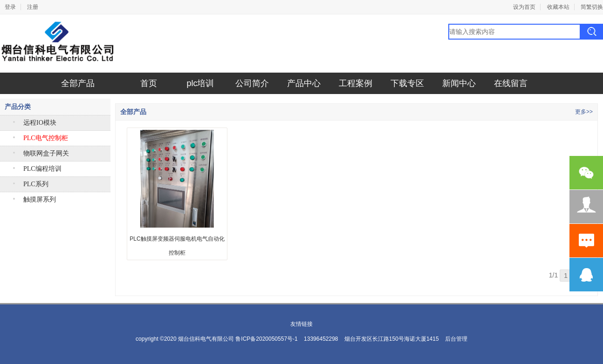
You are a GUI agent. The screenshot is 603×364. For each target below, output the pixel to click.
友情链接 (301, 324)
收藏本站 (558, 7)
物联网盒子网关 (46, 153)
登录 (10, 7)
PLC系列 (36, 184)
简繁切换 (592, 7)
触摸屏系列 (40, 199)
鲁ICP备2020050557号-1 (266, 339)
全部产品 (78, 83)
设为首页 (524, 7)
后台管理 (456, 339)
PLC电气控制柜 (46, 138)
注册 (33, 7)
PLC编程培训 (42, 169)
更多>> (584, 112)
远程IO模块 (40, 123)
